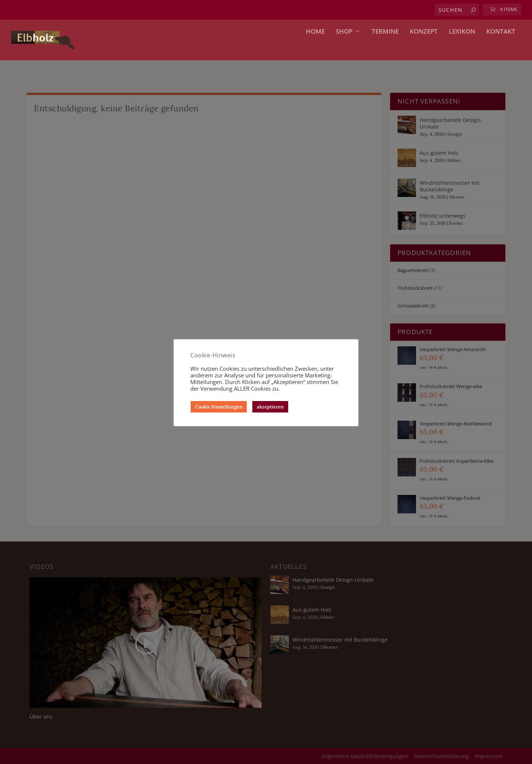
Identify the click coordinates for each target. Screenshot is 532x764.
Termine (385, 49)
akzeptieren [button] (270, 407)
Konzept (424, 49)
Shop (344, 49)
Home (315, 49)
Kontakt (501, 49)
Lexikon (462, 49)
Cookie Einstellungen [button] (219, 407)
